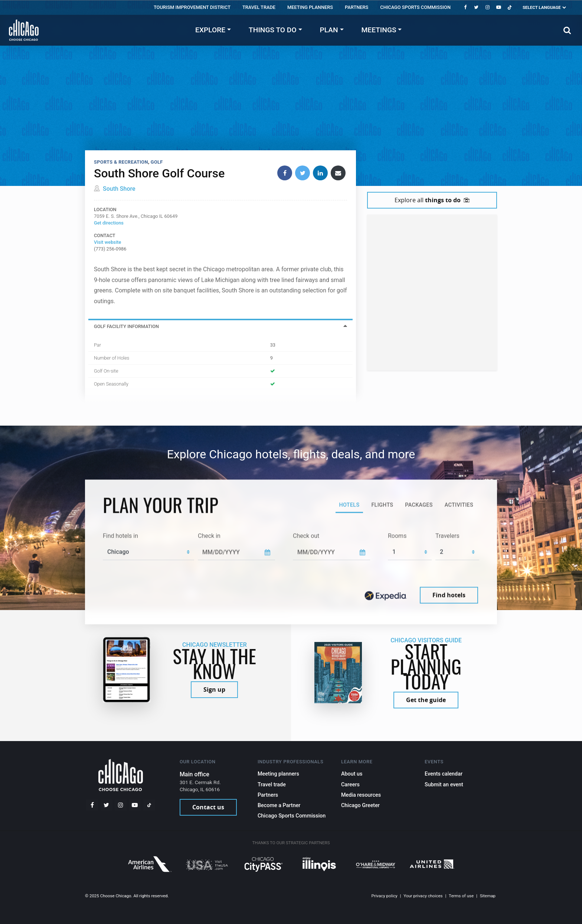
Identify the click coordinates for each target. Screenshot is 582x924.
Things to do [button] (273, 30)
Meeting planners (278, 774)
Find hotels (449, 595)
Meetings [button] (379, 30)
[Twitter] (476, 7)
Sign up (214, 689)
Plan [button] (329, 30)
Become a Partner (279, 805)
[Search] (567, 30)
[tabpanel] (291, 569)
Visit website (107, 242)
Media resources (361, 795)
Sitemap (488, 896)
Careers (350, 785)
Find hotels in (120, 536)
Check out (306, 536)
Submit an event (444, 785)
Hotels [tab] (349, 505)
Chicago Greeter (360, 805)
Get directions (109, 223)
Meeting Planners (310, 7)
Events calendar (444, 774)
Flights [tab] (382, 505)
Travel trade (259, 7)
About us (352, 774)
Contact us (208, 807)
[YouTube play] (498, 7)
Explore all (432, 200)
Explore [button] (210, 30)
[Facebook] (465, 7)
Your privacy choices (423, 896)
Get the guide (426, 700)
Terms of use (461, 896)
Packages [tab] (419, 505)
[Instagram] (487, 7)
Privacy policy (385, 896)
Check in (209, 536)
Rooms (397, 536)
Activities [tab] (459, 505)
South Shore (119, 189)
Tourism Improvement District (192, 7)
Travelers (447, 536)
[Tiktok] (510, 7)
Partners (357, 7)
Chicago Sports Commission (415, 7)
